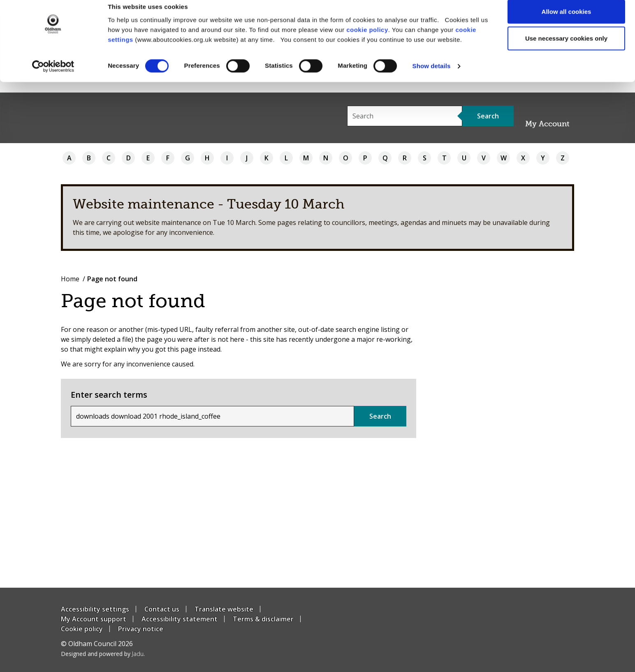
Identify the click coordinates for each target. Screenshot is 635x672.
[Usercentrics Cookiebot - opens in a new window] (53, 76)
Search (380, 416)
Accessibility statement (180, 619)
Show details (432, 76)
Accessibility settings (95, 609)
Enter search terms (109, 395)
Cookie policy (82, 629)
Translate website (224, 609)
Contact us (162, 609)
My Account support (94, 619)
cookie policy (367, 40)
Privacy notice (141, 629)
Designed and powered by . (103, 654)
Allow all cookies (567, 22)
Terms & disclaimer (263, 619)
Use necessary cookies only (566, 49)
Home (70, 279)
